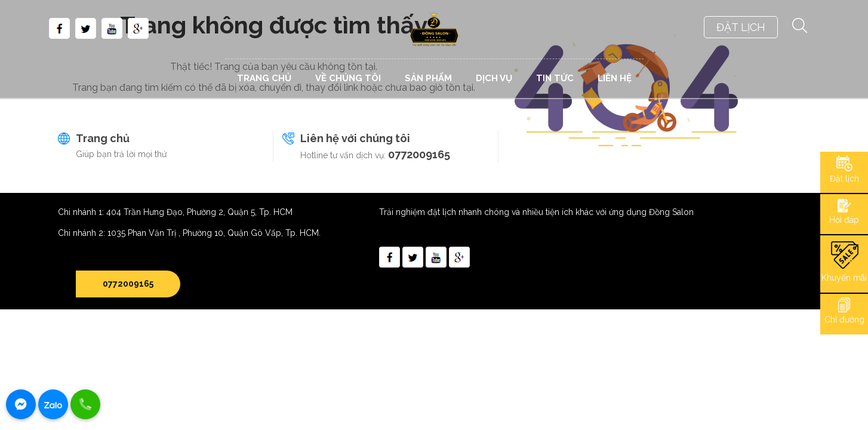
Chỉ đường (844, 320)
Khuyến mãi (844, 278)
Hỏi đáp (844, 220)
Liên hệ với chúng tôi (355, 138)
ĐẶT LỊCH (741, 27)
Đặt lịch (844, 179)
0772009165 (419, 154)
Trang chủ (103, 138)
